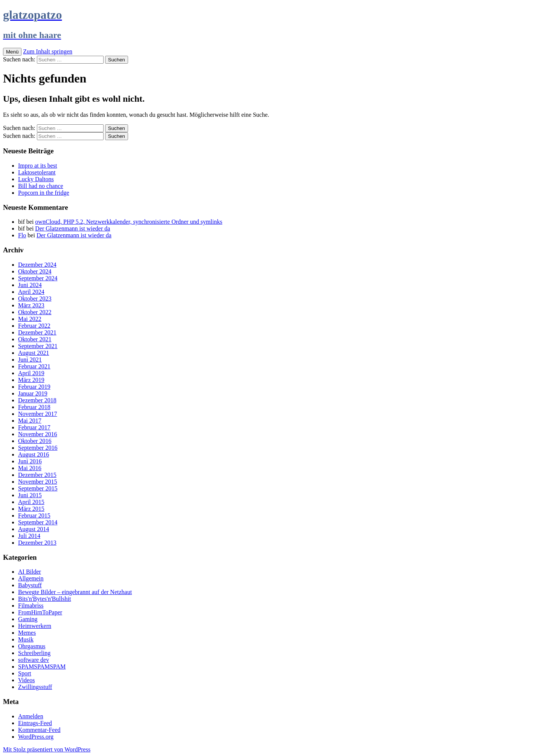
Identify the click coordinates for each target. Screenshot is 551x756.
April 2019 (31, 373)
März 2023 (31, 305)
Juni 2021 (30, 360)
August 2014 (34, 529)
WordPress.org (36, 737)
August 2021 (34, 353)
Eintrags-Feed (35, 723)
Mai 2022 (30, 319)
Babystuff (30, 585)
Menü (12, 52)
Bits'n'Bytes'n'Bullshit (44, 599)
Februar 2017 (34, 427)
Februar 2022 (34, 326)
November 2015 (38, 482)
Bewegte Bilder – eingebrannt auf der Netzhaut (75, 592)
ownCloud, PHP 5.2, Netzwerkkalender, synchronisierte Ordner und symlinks (129, 222)
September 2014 (38, 522)
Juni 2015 (30, 495)
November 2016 (38, 434)
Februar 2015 (34, 515)
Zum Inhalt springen (48, 51)
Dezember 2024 (37, 265)
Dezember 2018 (37, 400)
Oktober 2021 (35, 339)
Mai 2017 (30, 421)
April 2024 (31, 292)
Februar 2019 (34, 387)
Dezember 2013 (37, 543)
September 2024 (38, 278)
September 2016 (38, 448)
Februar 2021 (34, 366)
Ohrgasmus (32, 646)
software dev (34, 660)
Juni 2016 (30, 461)
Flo (22, 235)
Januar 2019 (33, 393)
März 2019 (31, 380)
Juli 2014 (29, 536)
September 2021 (38, 346)
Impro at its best (38, 166)
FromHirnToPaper (40, 612)
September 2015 (38, 488)
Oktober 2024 (35, 271)
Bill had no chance (41, 186)
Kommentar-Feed (39, 730)
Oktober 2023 (35, 299)
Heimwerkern (35, 626)
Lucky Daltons (36, 179)
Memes (27, 633)
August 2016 (34, 454)
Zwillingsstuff (35, 687)
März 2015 (31, 509)
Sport (25, 673)
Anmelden (31, 716)
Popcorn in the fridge (44, 193)
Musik (26, 639)
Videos (26, 680)
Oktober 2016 (35, 441)
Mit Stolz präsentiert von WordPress (47, 749)
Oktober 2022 (35, 312)
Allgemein (31, 578)
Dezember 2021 (37, 332)
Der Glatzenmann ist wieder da (72, 228)
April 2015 (31, 502)
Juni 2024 (30, 285)
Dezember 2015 (37, 475)
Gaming (28, 619)
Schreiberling (34, 653)
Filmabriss (31, 606)
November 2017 (38, 414)
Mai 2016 (30, 468)
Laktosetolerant (37, 172)
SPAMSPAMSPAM (42, 667)
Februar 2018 (34, 407)
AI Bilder (30, 572)
